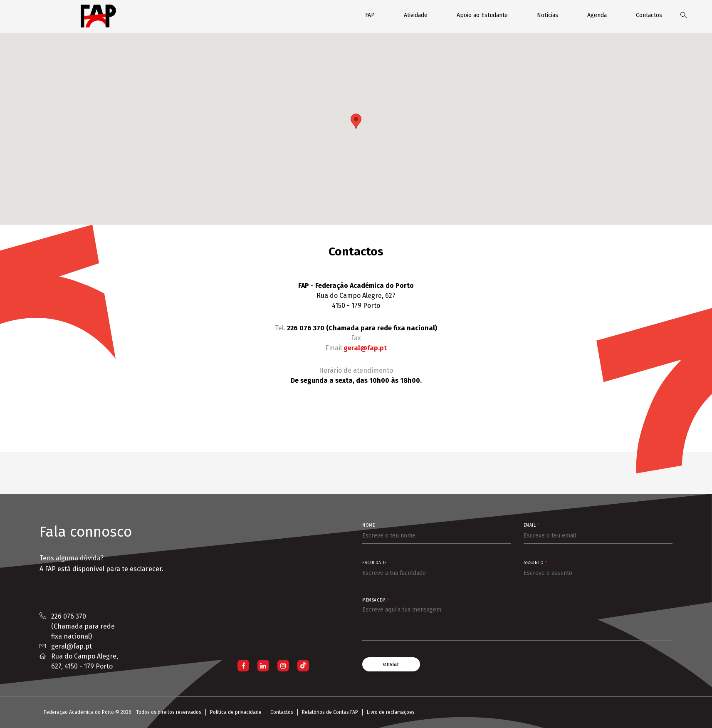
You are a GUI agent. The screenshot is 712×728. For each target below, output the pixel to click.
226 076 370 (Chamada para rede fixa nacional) (83, 626)
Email (532, 525)
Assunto (535, 563)
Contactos (649, 15)
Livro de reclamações (391, 712)
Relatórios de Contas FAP (330, 712)
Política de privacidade (236, 712)
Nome (370, 525)
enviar (391, 664)
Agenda (597, 15)
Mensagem (376, 600)
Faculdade (375, 563)
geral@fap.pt (365, 348)
